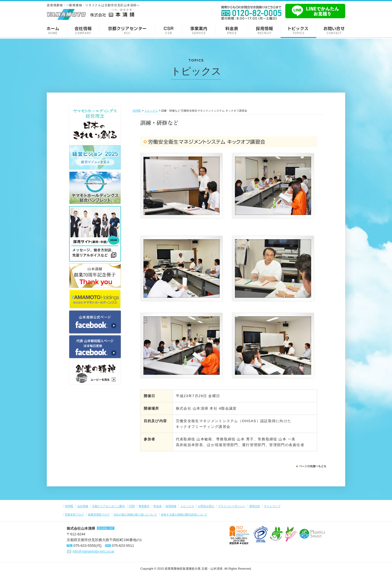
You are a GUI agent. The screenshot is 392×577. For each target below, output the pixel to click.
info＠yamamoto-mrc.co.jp (94, 551)
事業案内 (199, 30)
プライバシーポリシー (232, 506)
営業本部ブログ (74, 515)
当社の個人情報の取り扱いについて (135, 515)
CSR (169, 30)
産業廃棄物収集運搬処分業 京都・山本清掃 (194, 569)
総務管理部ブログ (99, 515)
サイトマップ (272, 506)
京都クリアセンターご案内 (127, 30)
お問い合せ (333, 30)
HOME (137, 111)
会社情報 (83, 30)
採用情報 (264, 30)
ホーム (55, 30)
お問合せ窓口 (206, 506)
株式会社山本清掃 (81, 528)
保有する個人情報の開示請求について (184, 515)
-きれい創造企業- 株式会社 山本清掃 (91, 14)
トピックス (298, 30)
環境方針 (255, 506)
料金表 (232, 30)
